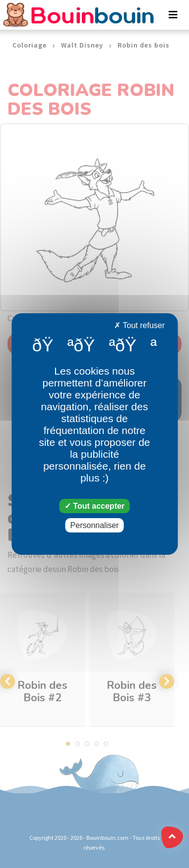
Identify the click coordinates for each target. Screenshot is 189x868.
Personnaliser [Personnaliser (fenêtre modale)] (95, 525)
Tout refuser (139, 325)
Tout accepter (94, 506)
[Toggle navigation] (173, 15)
